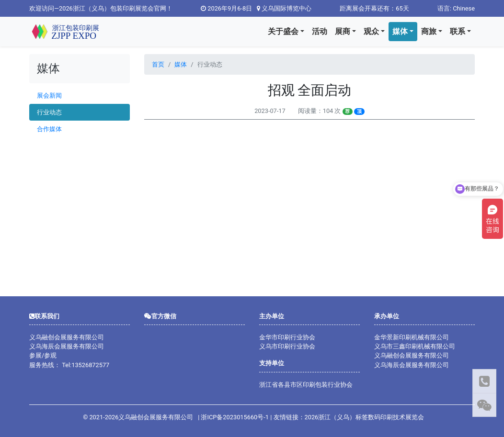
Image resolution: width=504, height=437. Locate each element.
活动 (320, 31)
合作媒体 (49, 129)
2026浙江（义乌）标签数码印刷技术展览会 (365, 417)
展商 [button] (343, 31)
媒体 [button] (400, 31)
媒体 (181, 64)
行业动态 (49, 112)
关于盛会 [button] (283, 31)
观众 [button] (371, 31)
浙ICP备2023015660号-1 (235, 417)
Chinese (464, 8)
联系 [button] (458, 31)
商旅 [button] (429, 31)
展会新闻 (49, 95)
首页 (158, 64)
